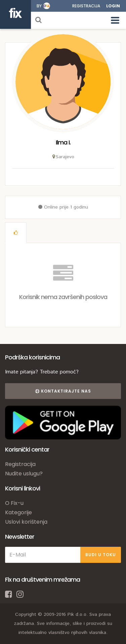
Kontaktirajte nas (63, 391)
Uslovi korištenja (26, 522)
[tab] (16, 233)
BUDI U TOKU (101, 555)
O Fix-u (14, 503)
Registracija (86, 6)
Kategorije (18, 512)
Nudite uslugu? (24, 474)
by (39, 6)
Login (113, 6)
